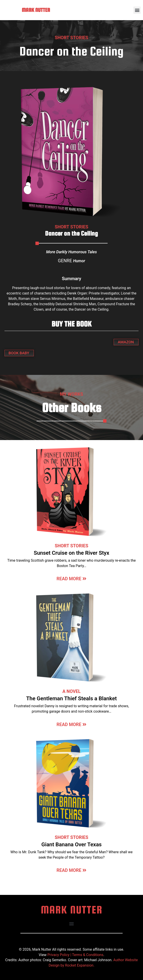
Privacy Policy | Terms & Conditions (75, 955)
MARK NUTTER (36, 10)
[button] (137, 10)
